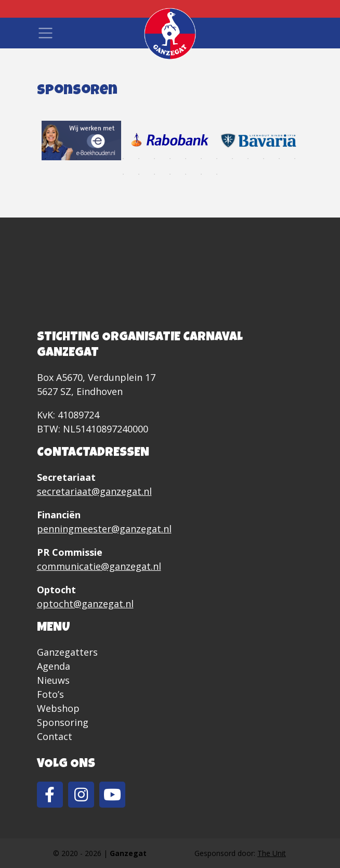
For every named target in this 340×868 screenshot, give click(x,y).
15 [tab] (264, 159)
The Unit (272, 853)
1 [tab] (45, 159)
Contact (55, 736)
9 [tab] (170, 159)
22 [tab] (186, 174)
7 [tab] (139, 159)
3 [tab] (76, 159)
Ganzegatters (67, 652)
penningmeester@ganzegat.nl (104, 529)
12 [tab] (217, 159)
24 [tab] (217, 174)
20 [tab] (154, 174)
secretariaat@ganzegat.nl (94, 491)
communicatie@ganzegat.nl (99, 566)
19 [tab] (139, 174)
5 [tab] (108, 159)
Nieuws (53, 680)
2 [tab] (61, 159)
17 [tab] (295, 159)
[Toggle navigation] (45, 33)
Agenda (54, 666)
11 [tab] (201, 159)
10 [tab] (186, 159)
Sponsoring (63, 722)
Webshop (58, 708)
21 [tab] (170, 174)
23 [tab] (201, 174)
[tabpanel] (81, 141)
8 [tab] (154, 159)
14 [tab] (248, 159)
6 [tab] (123, 159)
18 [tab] (123, 174)
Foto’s (50, 694)
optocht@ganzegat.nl (85, 604)
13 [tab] (232, 159)
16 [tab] (279, 159)
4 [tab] (92, 159)
